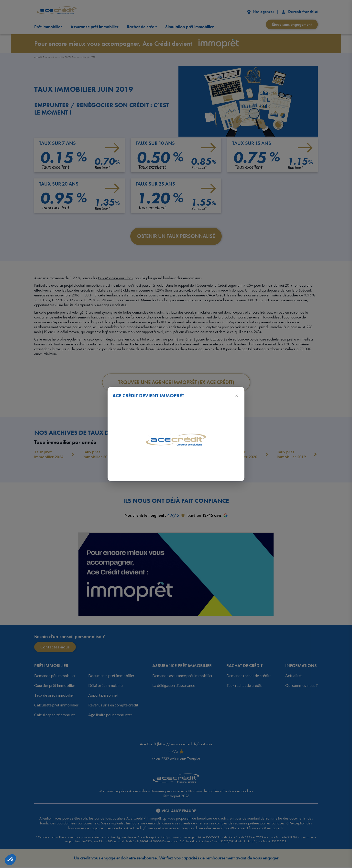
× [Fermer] (236, 396)
